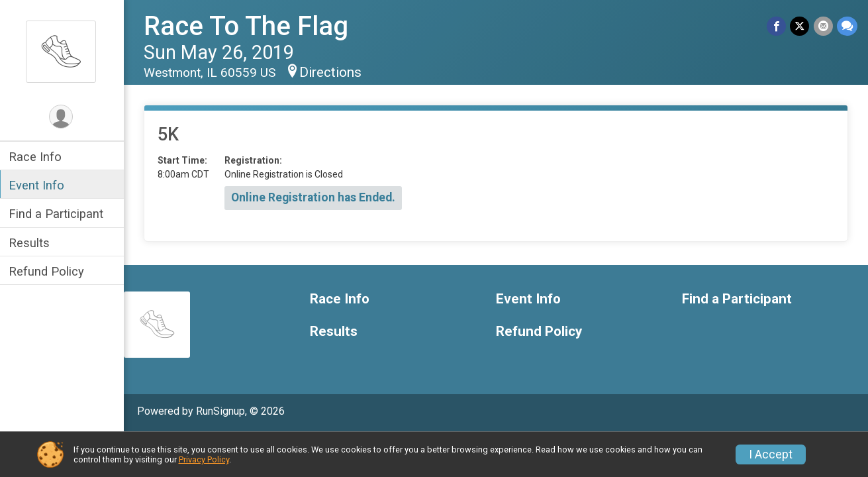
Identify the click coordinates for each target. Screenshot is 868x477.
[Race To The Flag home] (63, 51)
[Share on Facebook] (777, 26)
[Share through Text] (847, 26)
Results (31, 243)
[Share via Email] (823, 26)
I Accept (771, 454)
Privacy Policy (204, 459)
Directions (332, 72)
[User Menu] (63, 117)
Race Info (37, 157)
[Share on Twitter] (800, 26)
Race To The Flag (248, 26)
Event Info (38, 185)
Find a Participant (58, 214)
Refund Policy (48, 271)
